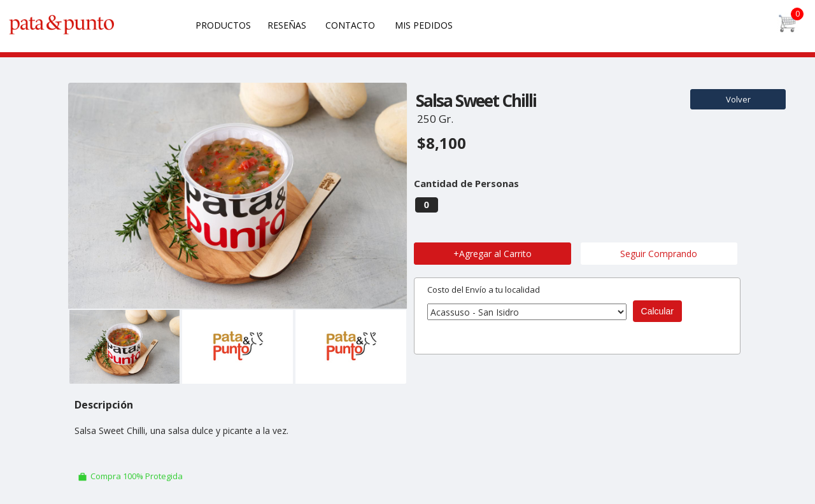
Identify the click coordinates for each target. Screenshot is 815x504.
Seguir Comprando (659, 254)
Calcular (657, 311)
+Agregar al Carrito (493, 254)
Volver (738, 99)
